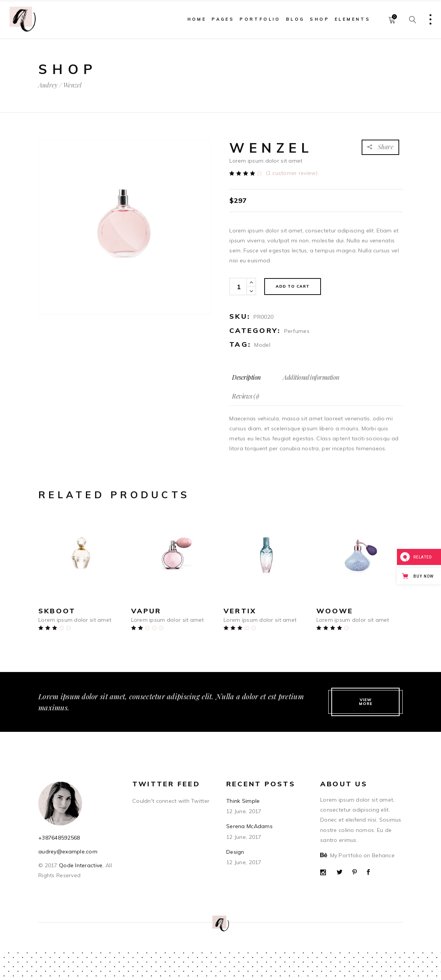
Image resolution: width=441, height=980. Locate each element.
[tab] (246, 377)
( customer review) (292, 173)
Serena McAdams (249, 826)
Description (246, 377)
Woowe (335, 611)
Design (235, 852)
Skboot (57, 611)
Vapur (146, 611)
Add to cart (293, 286)
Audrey (48, 85)
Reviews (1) (246, 396)
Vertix (240, 611)
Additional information (311, 377)
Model (262, 345)
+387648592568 (59, 838)
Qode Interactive (80, 865)
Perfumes (297, 331)
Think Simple (243, 801)
